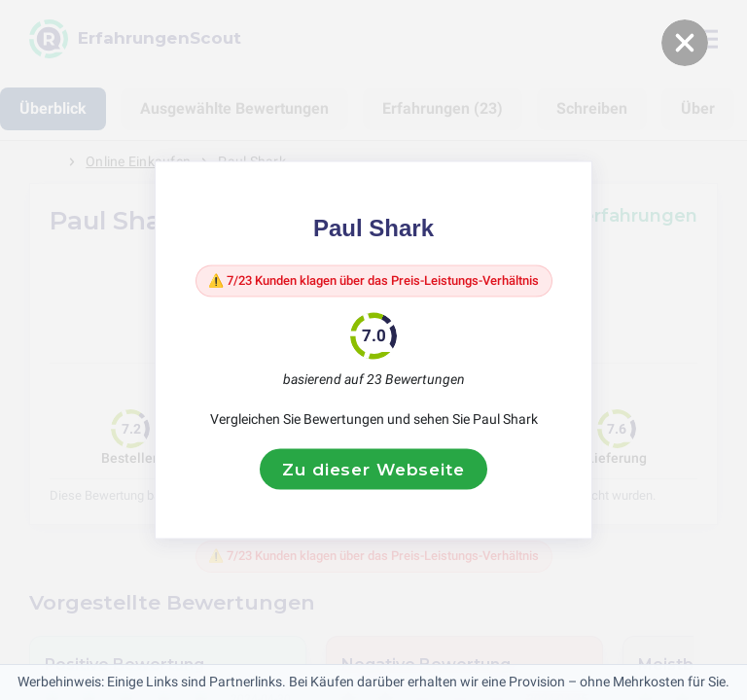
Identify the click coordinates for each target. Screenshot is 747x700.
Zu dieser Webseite (373, 482)
